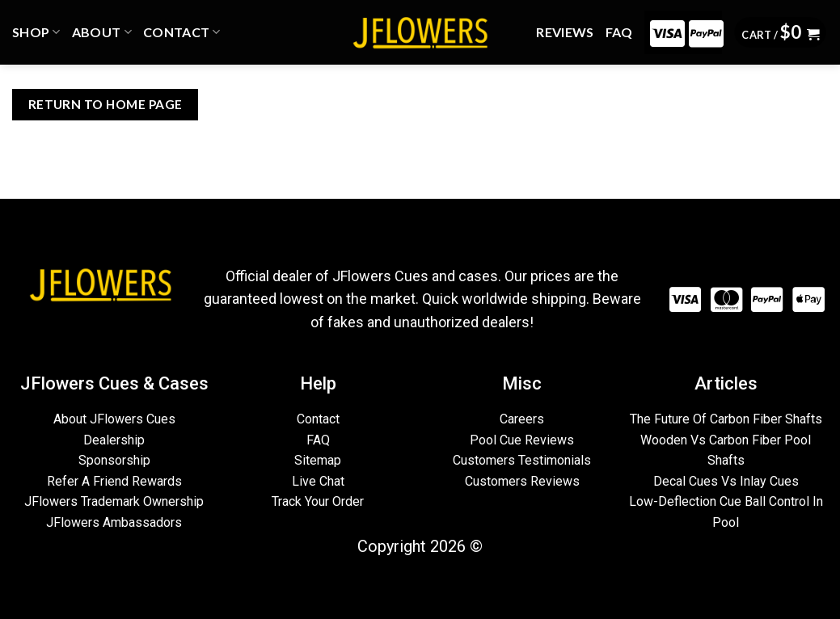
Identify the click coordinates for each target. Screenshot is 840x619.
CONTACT (182, 32)
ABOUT (102, 32)
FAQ (619, 32)
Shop (36, 32)
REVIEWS (565, 32)
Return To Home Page (106, 104)
